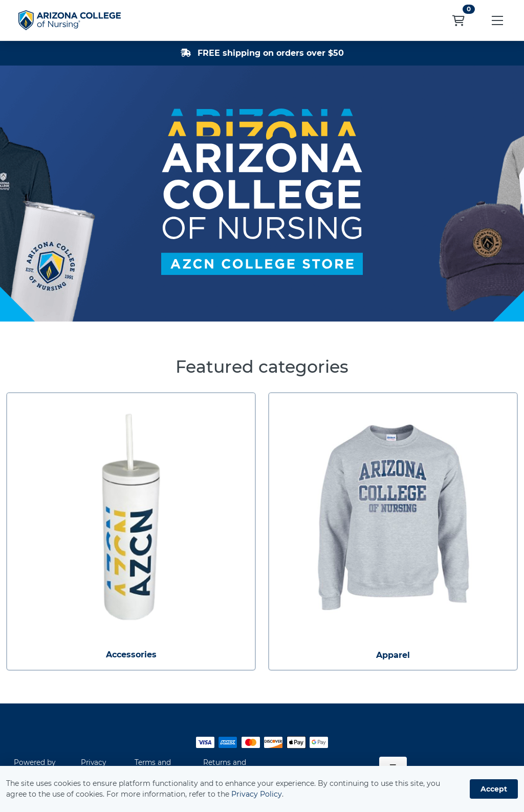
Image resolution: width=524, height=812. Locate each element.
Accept (494, 789)
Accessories (131, 655)
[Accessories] (131, 517)
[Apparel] (393, 517)
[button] (497, 20)
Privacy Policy (257, 794)
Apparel (393, 655)
